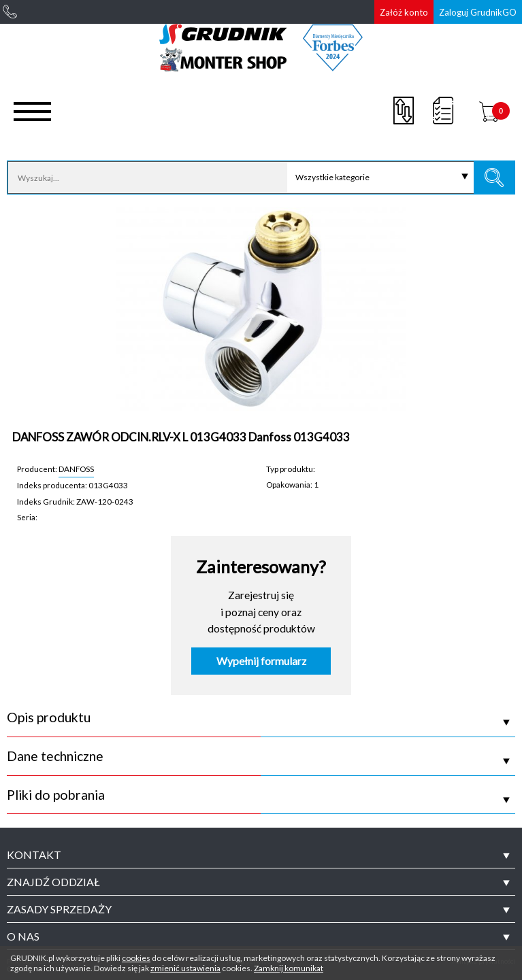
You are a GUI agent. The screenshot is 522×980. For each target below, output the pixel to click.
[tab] (261, 855)
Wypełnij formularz (261, 661)
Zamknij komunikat (289, 968)
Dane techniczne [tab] (55, 756)
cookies (136, 958)
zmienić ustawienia (185, 968)
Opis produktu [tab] (49, 717)
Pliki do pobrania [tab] (56, 795)
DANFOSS (76, 469)
